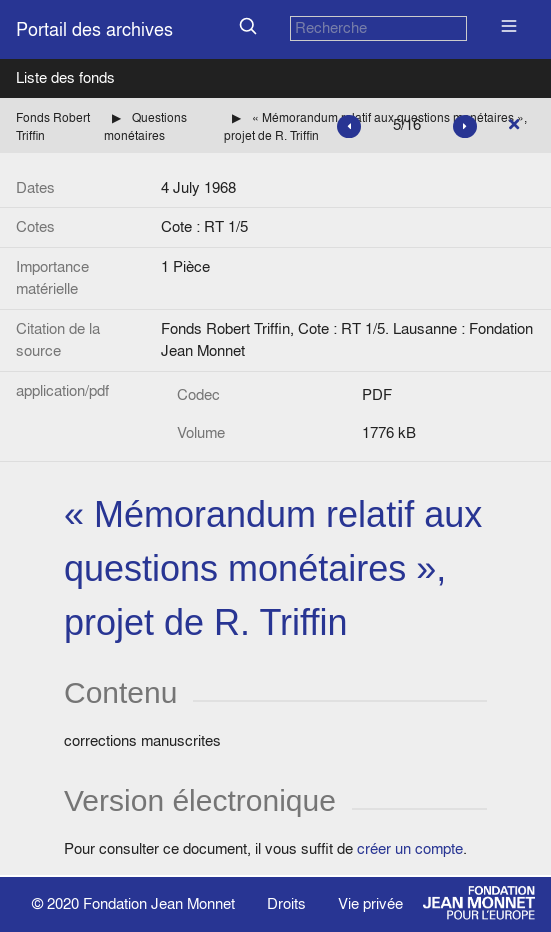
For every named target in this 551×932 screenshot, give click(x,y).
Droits (286, 903)
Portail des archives (94, 29)
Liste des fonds (65, 77)
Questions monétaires (145, 126)
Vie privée (370, 903)
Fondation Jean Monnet (159, 903)
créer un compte (410, 848)
